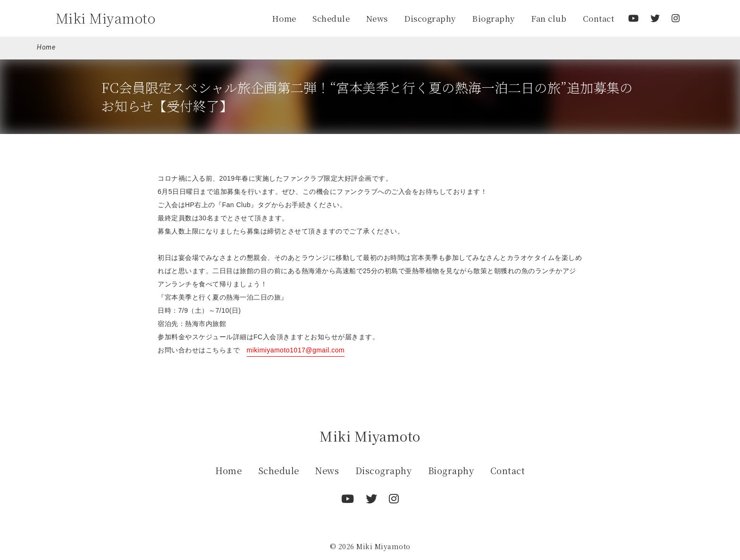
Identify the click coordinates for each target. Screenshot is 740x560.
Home (284, 18)
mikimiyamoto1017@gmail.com (296, 350)
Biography (493, 18)
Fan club (549, 18)
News (377, 18)
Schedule (331, 18)
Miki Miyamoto (106, 18)
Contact (599, 18)
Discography (430, 18)
